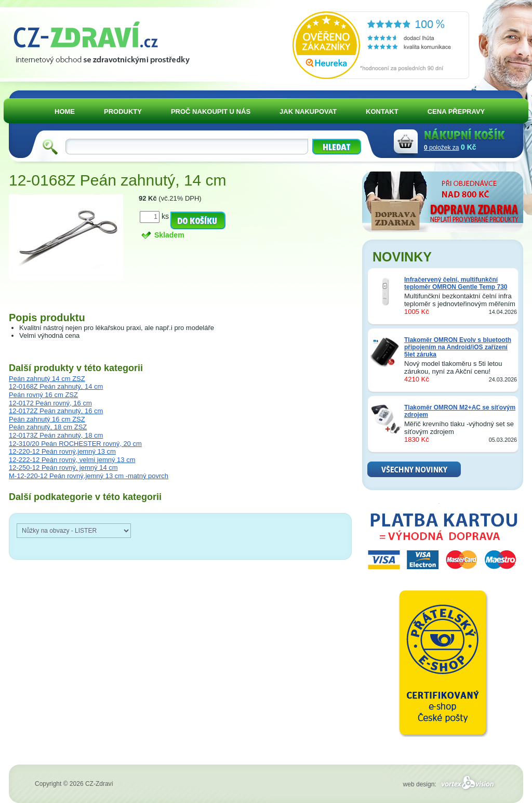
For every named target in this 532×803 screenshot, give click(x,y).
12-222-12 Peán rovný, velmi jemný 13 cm (72, 460)
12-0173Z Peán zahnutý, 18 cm (56, 435)
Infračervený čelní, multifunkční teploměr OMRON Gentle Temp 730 (456, 283)
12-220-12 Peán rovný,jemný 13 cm (62, 451)
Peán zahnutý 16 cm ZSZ (47, 419)
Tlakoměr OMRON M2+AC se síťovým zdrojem (460, 411)
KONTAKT (382, 111)
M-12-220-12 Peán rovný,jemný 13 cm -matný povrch (89, 476)
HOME (65, 111)
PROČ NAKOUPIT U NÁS (211, 111)
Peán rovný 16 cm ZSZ (43, 395)
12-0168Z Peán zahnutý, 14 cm (56, 386)
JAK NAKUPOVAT (308, 111)
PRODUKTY (123, 111)
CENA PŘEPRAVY (456, 111)
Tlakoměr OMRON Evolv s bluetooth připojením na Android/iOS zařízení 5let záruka (458, 347)
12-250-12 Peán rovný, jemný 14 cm (63, 468)
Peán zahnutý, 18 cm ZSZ (48, 427)
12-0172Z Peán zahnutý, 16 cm (56, 411)
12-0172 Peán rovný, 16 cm (50, 403)
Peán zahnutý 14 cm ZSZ (47, 379)
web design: (450, 784)
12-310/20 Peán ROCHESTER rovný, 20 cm (75, 444)
